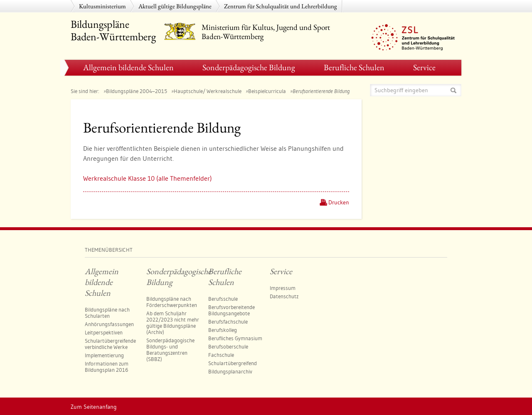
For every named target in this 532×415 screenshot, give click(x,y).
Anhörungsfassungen (109, 324)
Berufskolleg (223, 330)
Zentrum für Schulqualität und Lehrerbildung (281, 6)
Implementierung (104, 355)
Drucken (339, 202)
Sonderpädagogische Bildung (249, 67)
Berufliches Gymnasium (235, 338)
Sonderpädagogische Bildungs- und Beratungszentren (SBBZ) (170, 350)
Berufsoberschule (228, 346)
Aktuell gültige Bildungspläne (175, 6)
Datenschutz (284, 296)
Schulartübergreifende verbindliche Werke (110, 344)
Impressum (283, 288)
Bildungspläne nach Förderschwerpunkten (172, 302)
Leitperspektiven (104, 332)
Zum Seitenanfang (94, 407)
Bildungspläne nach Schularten (107, 313)
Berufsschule (223, 299)
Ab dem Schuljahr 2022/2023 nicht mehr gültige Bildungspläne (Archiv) (173, 323)
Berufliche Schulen (354, 67)
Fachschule (221, 355)
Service (424, 67)
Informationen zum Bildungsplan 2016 (107, 367)
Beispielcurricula (267, 91)
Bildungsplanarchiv (230, 371)
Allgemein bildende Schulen (128, 67)
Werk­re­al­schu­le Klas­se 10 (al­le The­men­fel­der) (148, 178)
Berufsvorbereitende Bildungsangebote (232, 310)
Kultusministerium (102, 6)
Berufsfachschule (228, 322)
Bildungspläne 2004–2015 (137, 91)
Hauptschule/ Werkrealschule (208, 91)
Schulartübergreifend (233, 363)
